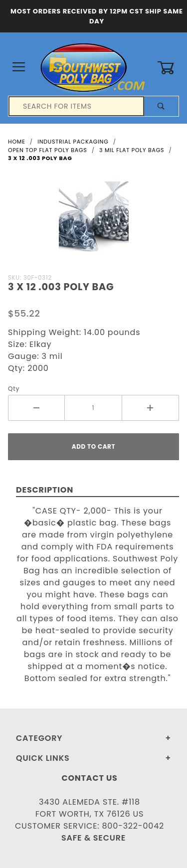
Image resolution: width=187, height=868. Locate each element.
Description (45, 490)
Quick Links (43, 758)
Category (39, 738)
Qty (14, 389)
